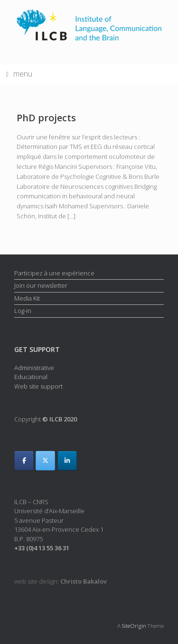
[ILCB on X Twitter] (45, 461)
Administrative (34, 368)
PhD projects (46, 118)
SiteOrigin (134, 626)
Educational (31, 377)
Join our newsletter (41, 285)
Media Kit (27, 298)
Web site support (38, 386)
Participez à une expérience (54, 273)
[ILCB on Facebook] (24, 461)
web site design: (61, 581)
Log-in (23, 311)
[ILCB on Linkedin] (67, 461)
